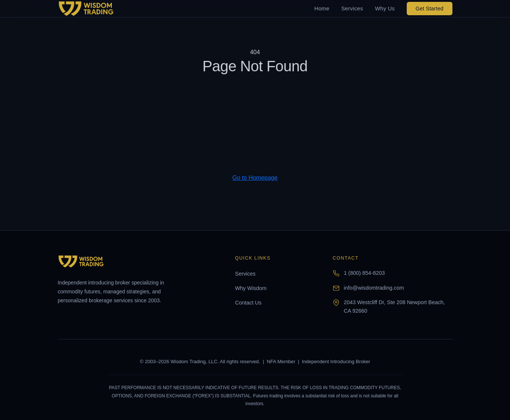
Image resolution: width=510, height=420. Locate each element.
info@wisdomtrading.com (374, 288)
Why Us (385, 9)
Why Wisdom (251, 288)
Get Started (430, 9)
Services (352, 9)
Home (322, 9)
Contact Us (248, 303)
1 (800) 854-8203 (364, 273)
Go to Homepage (255, 178)
